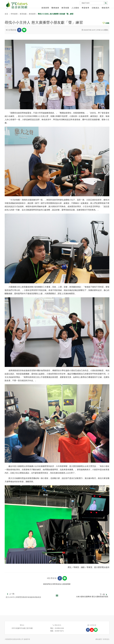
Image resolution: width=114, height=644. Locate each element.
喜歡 (106, 23)
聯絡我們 (106, 8)
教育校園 (65, 8)
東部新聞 (32, 14)
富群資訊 (106, 639)
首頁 (6, 14)
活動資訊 (96, 8)
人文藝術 (75, 8)
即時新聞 (14, 14)
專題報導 (85, 8)
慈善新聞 (45, 8)
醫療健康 (55, 8)
